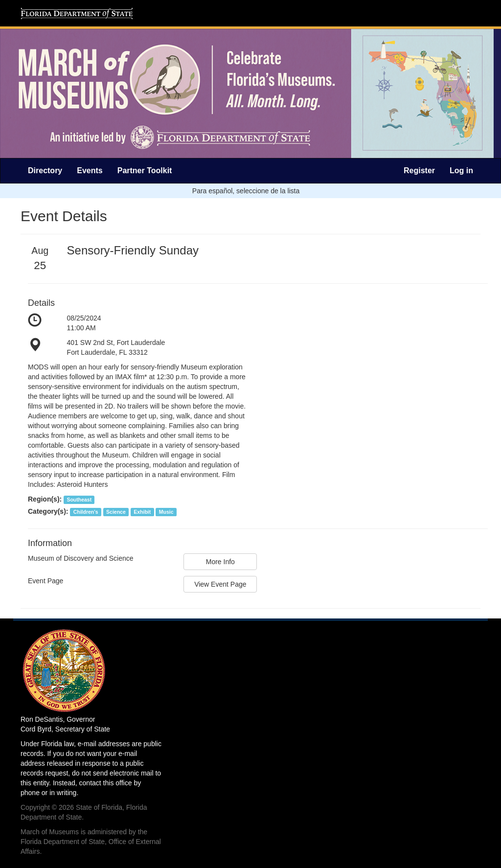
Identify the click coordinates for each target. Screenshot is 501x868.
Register (419, 171)
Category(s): (48, 511)
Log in (461, 171)
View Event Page (220, 584)
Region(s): (45, 499)
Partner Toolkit (145, 171)
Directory (45, 171)
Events (90, 171)
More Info (220, 562)
